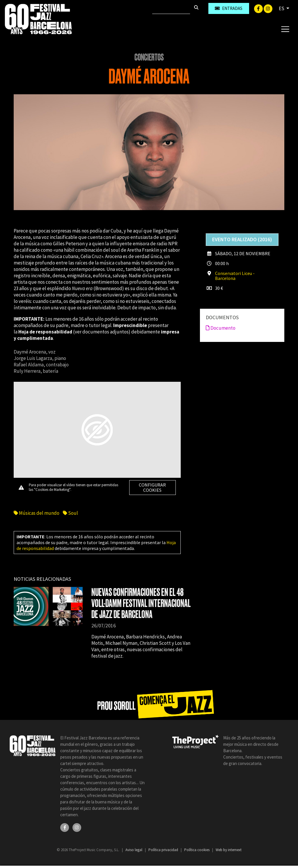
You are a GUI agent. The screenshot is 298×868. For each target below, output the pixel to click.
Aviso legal (134, 850)
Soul (70, 513)
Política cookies (197, 850)
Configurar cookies (152, 487)
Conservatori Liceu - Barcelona (235, 276)
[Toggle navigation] (285, 29)
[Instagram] (268, 8)
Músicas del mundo (37, 513)
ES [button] (282, 8)
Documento (221, 328)
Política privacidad (164, 850)
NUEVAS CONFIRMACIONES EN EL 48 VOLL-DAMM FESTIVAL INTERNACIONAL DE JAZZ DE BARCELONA (141, 603)
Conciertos (149, 57)
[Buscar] (171, 8)
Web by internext (229, 850)
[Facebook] (259, 8)
